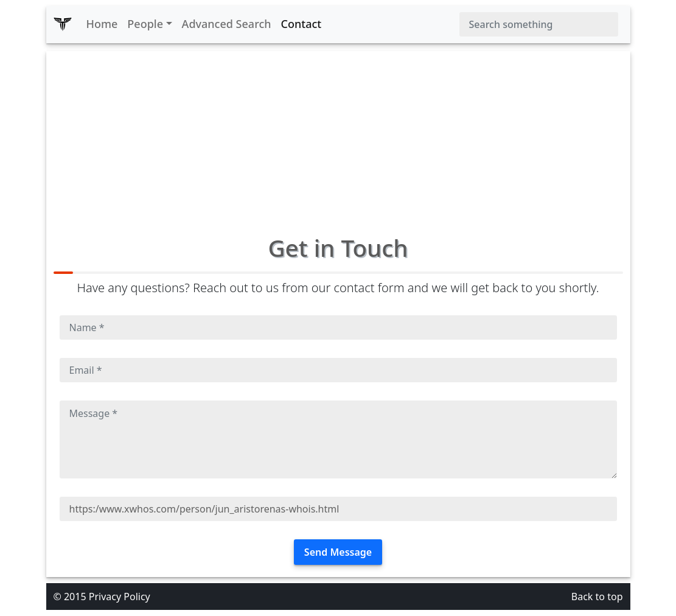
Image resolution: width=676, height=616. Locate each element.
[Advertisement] (338, 136)
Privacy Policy (120, 597)
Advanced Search (227, 24)
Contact (301, 24)
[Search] (539, 24)
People (145, 24)
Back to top (597, 597)
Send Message (338, 552)
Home (102, 24)
